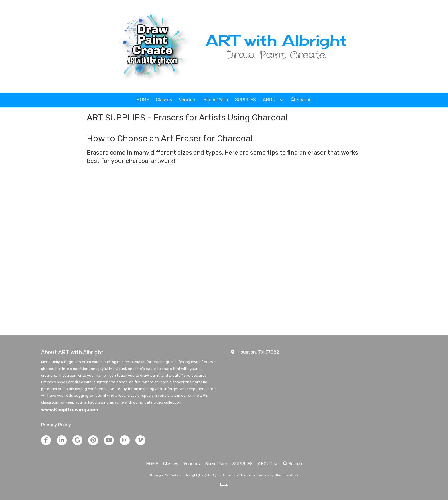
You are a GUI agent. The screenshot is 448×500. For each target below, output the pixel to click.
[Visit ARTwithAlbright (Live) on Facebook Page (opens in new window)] (46, 440)
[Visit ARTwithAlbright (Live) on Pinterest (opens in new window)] (93, 440)
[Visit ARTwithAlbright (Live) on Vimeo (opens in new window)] (140, 440)
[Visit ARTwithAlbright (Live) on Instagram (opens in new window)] (125, 440)
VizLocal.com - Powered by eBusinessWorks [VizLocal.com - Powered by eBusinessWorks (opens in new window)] (267, 475)
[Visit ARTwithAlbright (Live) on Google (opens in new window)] (77, 440)
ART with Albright (276, 40)
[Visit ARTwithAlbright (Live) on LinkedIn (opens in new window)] (62, 440)
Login (224, 484)
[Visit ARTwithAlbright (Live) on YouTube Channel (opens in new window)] (109, 440)
